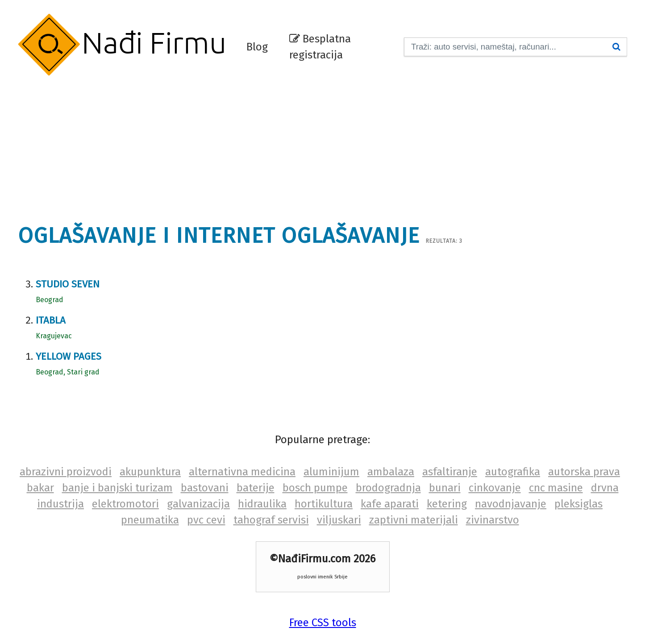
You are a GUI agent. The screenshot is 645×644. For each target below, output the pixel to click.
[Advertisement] (323, 145)
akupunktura (150, 472)
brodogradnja (388, 488)
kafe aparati (390, 504)
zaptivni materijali (414, 520)
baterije (256, 488)
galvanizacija (198, 504)
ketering (447, 504)
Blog (257, 47)
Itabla (51, 320)
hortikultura (324, 504)
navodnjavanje (511, 504)
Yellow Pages (69, 356)
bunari (445, 488)
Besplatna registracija (320, 47)
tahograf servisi (271, 520)
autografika (513, 472)
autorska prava (584, 472)
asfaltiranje (450, 472)
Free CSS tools (323, 623)
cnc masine (556, 488)
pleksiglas (578, 504)
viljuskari (339, 520)
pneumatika (150, 520)
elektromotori (125, 504)
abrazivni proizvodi (66, 472)
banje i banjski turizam (117, 488)
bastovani (205, 488)
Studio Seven (68, 284)
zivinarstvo (493, 520)
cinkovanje (495, 488)
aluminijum (331, 472)
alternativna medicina (242, 472)
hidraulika (262, 504)
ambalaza (391, 472)
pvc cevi (206, 520)
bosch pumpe (315, 488)
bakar (40, 488)
